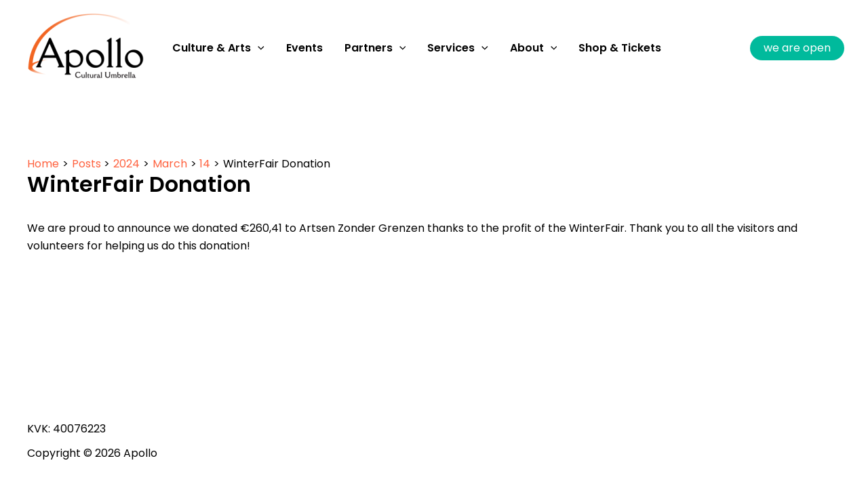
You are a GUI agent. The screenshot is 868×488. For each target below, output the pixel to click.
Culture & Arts (218, 48)
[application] (258, 48)
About (534, 48)
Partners (375, 48)
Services (458, 48)
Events (304, 48)
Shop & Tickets (620, 48)
